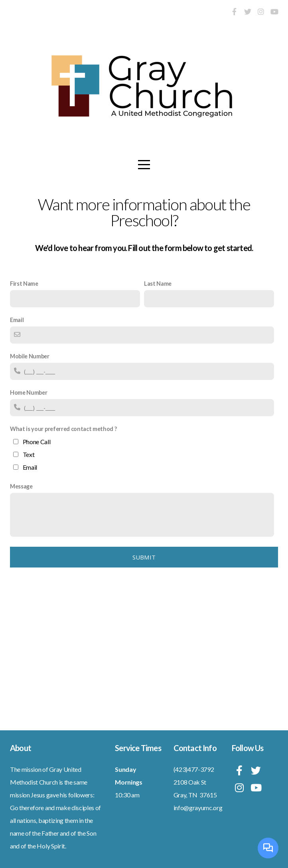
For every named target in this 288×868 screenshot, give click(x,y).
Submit (144, 557)
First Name (24, 284)
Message (21, 486)
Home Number (29, 392)
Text (29, 454)
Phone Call (37, 442)
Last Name (158, 284)
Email (17, 320)
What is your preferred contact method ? (63, 429)
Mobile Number (30, 356)
